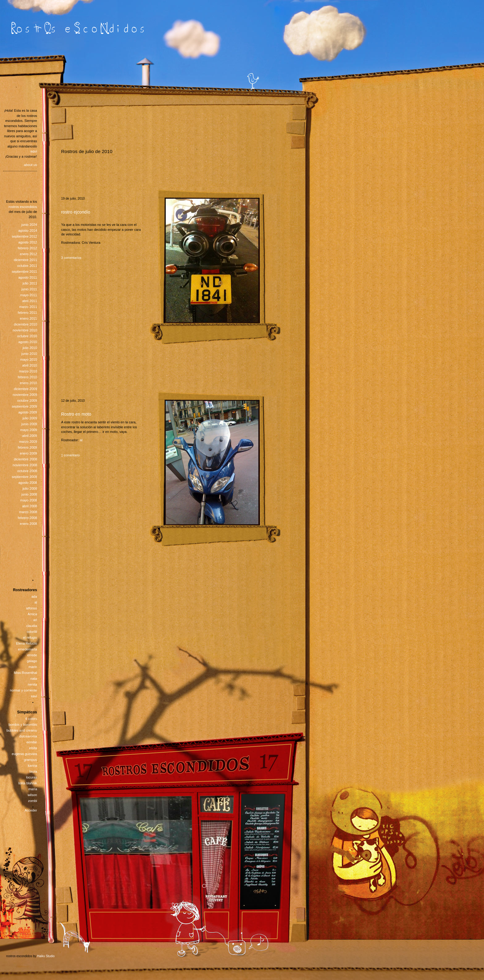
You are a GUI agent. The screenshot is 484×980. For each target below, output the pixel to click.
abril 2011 (30, 301)
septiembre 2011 (24, 272)
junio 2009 (29, 424)
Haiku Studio (46, 956)
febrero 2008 (27, 518)
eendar (32, 742)
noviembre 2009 (25, 395)
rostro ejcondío (76, 212)
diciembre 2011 (25, 260)
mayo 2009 (29, 430)
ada (34, 596)
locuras (32, 777)
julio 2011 (30, 283)
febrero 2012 (27, 248)
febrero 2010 (27, 377)
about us (31, 165)
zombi (33, 801)
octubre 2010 (27, 336)
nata (34, 679)
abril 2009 (30, 436)
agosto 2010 (28, 342)
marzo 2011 (28, 307)
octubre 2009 (27, 401)
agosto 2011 (28, 277)
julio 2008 (30, 488)
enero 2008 (28, 524)
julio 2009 (30, 418)
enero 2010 (28, 383)
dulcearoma (28, 736)
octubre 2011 (27, 266)
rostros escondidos (23, 207)
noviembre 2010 (25, 330)
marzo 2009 (28, 442)
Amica (32, 614)
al (81, 440)
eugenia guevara (24, 754)
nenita (32, 684)
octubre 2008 (27, 471)
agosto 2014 (28, 230)
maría (33, 789)
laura (33, 771)
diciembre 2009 (25, 389)
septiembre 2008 (24, 477)
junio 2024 (29, 225)
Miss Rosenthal (25, 673)
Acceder (31, 810)
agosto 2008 (28, 483)
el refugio (30, 637)
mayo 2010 (29, 359)
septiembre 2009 (24, 406)
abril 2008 (30, 506)
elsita (33, 748)
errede (32, 655)
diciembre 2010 (25, 324)
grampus (30, 760)
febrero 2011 (27, 313)
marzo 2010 (28, 371)
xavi (34, 696)
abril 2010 (30, 365)
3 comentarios (71, 258)
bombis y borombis (23, 725)
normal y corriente (23, 690)
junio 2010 (29, 354)
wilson (32, 795)
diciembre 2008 (25, 459)
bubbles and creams (22, 730)
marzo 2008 (28, 512)
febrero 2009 (27, 447)
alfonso (32, 608)
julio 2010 (30, 348)
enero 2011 (28, 318)
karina (32, 766)
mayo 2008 (29, 500)
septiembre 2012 (24, 236)
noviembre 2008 (25, 465)
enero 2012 (28, 254)
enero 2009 (28, 453)
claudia (32, 626)
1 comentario (70, 455)
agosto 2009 (28, 412)
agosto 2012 (28, 242)
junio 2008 (29, 494)
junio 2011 (29, 289)
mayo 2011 (29, 295)
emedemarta (27, 649)
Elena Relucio (27, 643)
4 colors (31, 719)
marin (33, 667)
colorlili (32, 632)
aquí (34, 151)
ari (35, 620)
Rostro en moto (76, 414)
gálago (32, 661)
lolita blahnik (28, 783)
